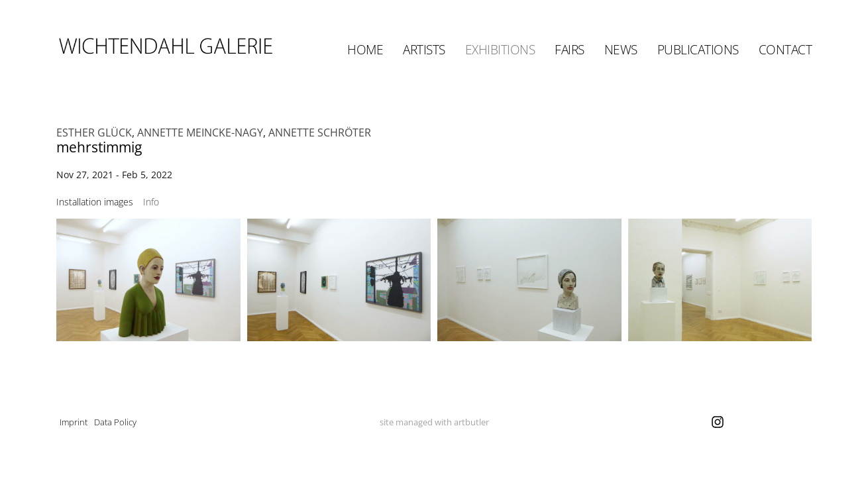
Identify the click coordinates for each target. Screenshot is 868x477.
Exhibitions (500, 50)
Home (365, 50)
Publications (698, 50)
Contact (786, 50)
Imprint (74, 422)
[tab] (95, 202)
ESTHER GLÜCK (94, 132)
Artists (424, 50)
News (621, 50)
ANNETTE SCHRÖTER (320, 132)
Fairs (570, 50)
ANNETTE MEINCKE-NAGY (200, 132)
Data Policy (115, 422)
